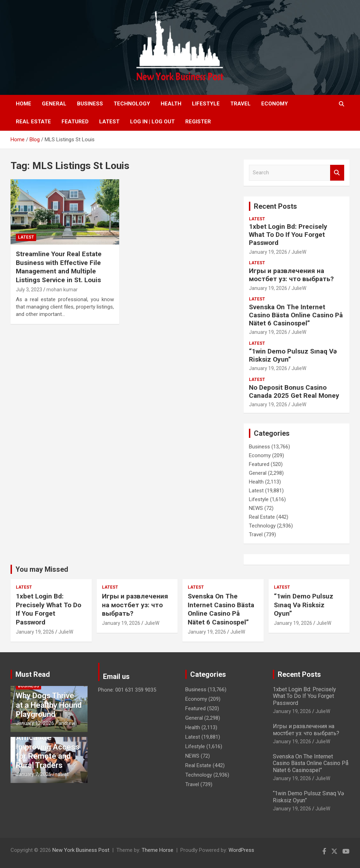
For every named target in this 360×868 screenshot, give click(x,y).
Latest (109, 122)
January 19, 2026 (268, 252)
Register (198, 122)
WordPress (241, 850)
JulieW (299, 252)
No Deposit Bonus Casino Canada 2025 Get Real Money (294, 391)
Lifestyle (206, 104)
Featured (75, 122)
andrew (67, 723)
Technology (132, 104)
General (54, 104)
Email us (116, 676)
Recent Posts (275, 206)
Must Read (33, 674)
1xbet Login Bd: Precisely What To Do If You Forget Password (288, 235)
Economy (275, 104)
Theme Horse (157, 850)
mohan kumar (62, 290)
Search (337, 173)
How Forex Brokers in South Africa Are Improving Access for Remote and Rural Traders (48, 742)
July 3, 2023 (29, 290)
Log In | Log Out (152, 122)
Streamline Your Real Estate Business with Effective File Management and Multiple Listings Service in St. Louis (59, 267)
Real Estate (33, 122)
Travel (240, 104)
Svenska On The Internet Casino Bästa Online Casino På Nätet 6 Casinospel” (296, 315)
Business (90, 104)
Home (24, 104)
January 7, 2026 (34, 774)
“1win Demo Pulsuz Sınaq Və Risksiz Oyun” (293, 355)
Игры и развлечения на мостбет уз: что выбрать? (291, 275)
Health (171, 104)
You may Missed (42, 569)
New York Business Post (81, 850)
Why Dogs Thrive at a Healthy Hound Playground (49, 705)
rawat (62, 774)
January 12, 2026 (35, 723)
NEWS (256, 508)
